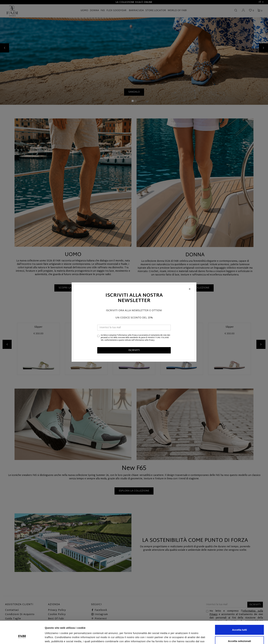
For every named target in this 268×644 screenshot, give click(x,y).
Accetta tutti (240, 610)
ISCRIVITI (134, 350)
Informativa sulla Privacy (128, 335)
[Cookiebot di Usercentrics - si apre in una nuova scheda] (22, 637)
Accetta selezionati (239, 622)
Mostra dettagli (180, 637)
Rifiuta (240, 633)
